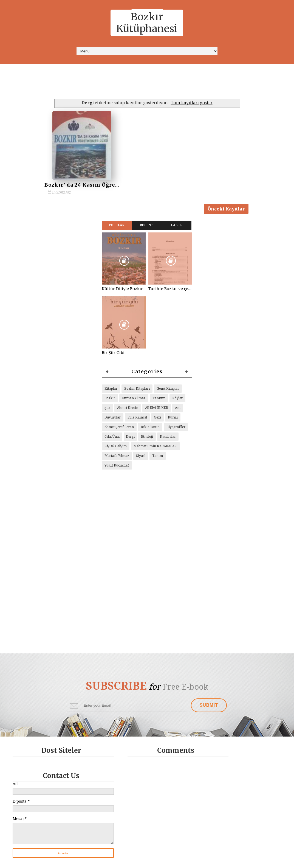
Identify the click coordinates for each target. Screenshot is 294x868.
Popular (117, 227)
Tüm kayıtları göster (192, 103)
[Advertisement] (145, 83)
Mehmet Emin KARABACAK (155, 448)
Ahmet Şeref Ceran (119, 428)
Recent (147, 227)
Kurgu (173, 419)
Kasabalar (168, 438)
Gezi (157, 419)
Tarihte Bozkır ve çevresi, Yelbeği (170, 290)
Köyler (177, 400)
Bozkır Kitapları (137, 390)
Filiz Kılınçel (137, 419)
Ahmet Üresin (128, 409)
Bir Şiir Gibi (113, 354)
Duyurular (113, 419)
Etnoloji (147, 438)
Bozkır (110, 400)
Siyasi (141, 457)
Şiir (107, 409)
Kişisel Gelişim (116, 448)
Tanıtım (159, 400)
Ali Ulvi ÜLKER (157, 409)
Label (176, 227)
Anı (178, 409)
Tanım (158, 457)
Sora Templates (133, 861)
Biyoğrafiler (176, 428)
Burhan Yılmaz (134, 400)
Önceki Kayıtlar (226, 209)
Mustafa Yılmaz (117, 457)
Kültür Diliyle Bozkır (122, 290)
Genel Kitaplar (168, 390)
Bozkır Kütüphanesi (147, 23)
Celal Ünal (112, 438)
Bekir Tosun (150, 428)
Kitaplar (111, 390)
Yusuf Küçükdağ (117, 467)
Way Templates (183, 861)
